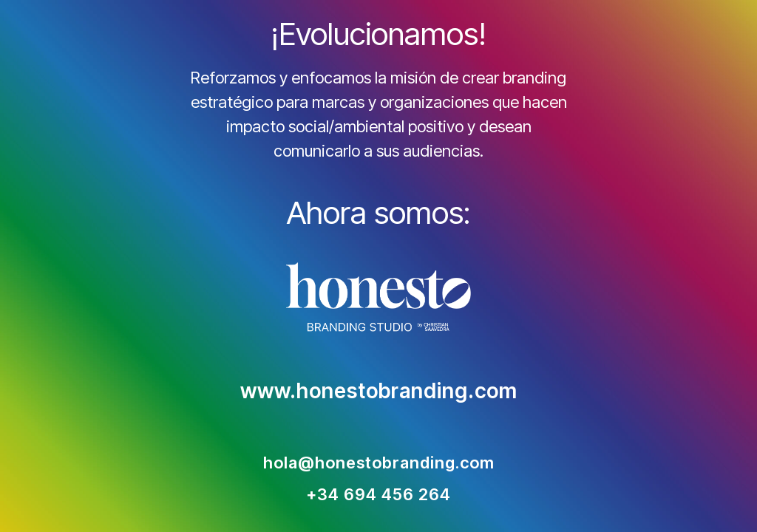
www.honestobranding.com (379, 392)
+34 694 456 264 (378, 495)
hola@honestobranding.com (379, 463)
